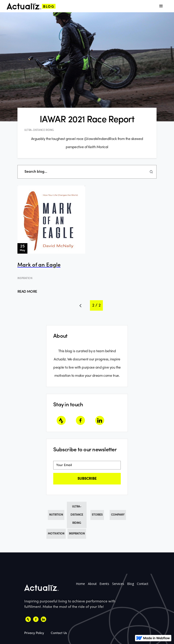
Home (80, 584)
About (92, 584)
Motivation (56, 534)
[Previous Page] (80, 305)
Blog (130, 584)
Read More (27, 292)
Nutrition (56, 515)
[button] (161, 6)
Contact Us (59, 633)
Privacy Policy (34, 633)
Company (118, 515)
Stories (97, 515)
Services (118, 584)
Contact (143, 584)
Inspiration (77, 534)
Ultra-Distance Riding (77, 515)
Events (104, 584)
